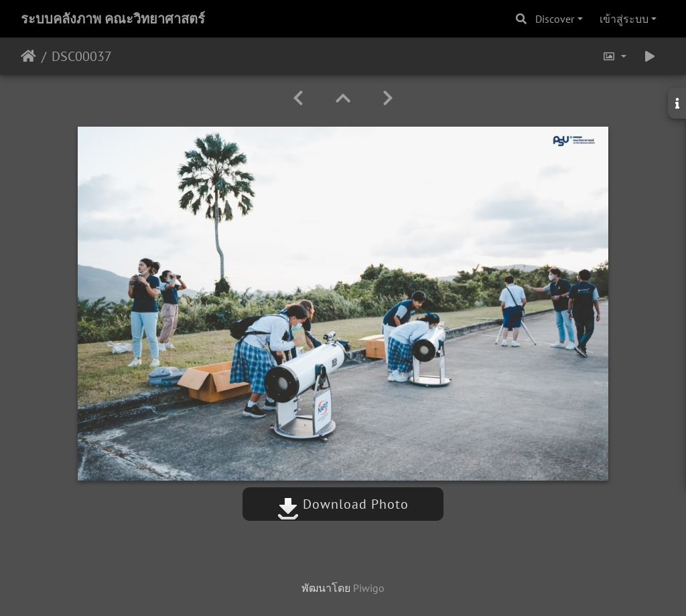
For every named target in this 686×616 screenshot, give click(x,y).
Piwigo (369, 588)
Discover (555, 19)
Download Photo (343, 504)
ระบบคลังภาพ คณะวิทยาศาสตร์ (113, 19)
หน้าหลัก (28, 56)
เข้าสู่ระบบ (624, 19)
